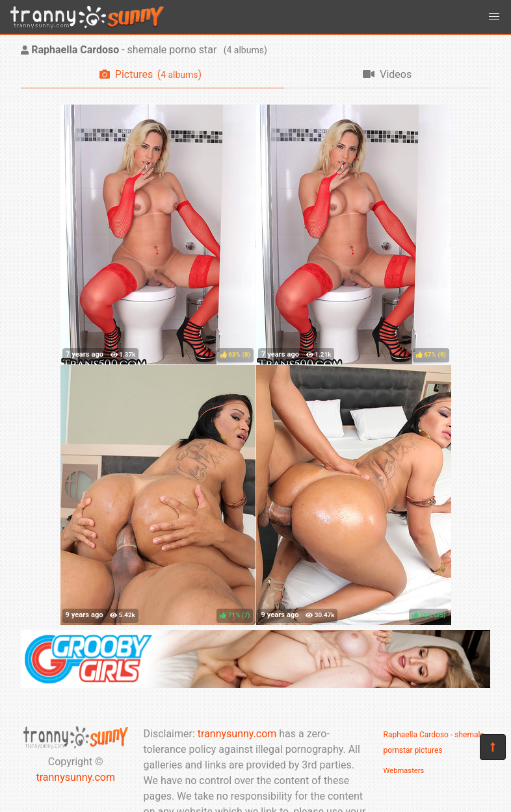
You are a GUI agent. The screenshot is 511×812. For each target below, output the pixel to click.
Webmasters (404, 771)
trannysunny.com (75, 777)
